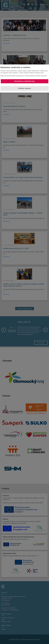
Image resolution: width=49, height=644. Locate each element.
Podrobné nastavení (24, 88)
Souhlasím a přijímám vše (24, 81)
